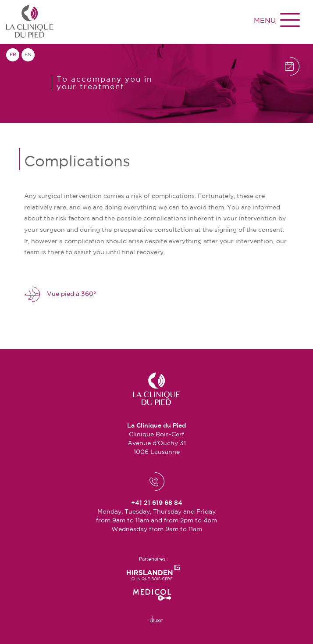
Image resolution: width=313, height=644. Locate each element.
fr (13, 55)
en (28, 55)
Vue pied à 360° (60, 294)
